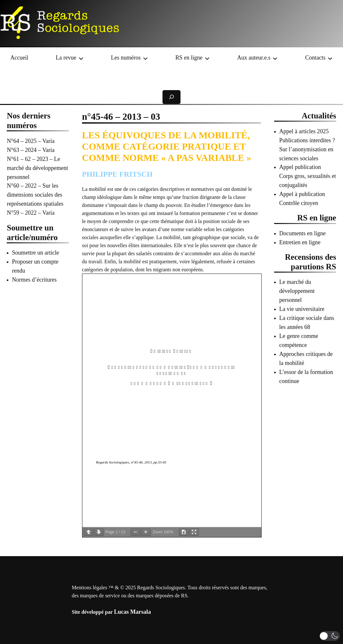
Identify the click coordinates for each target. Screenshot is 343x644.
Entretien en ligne (300, 242)
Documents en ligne (302, 233)
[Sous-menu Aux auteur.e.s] (275, 58)
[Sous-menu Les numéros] (145, 58)
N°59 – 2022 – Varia (31, 213)
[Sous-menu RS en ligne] (207, 58)
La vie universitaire (302, 309)
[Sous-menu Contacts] (330, 58)
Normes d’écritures (34, 280)
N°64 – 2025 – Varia (31, 141)
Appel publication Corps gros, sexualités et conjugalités (308, 176)
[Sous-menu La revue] (81, 58)
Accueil (19, 58)
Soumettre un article (35, 253)
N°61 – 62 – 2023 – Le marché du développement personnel (37, 168)
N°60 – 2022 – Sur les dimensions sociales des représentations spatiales (35, 195)
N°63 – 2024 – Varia (31, 150)
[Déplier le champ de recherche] (171, 97)
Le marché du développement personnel (297, 291)
